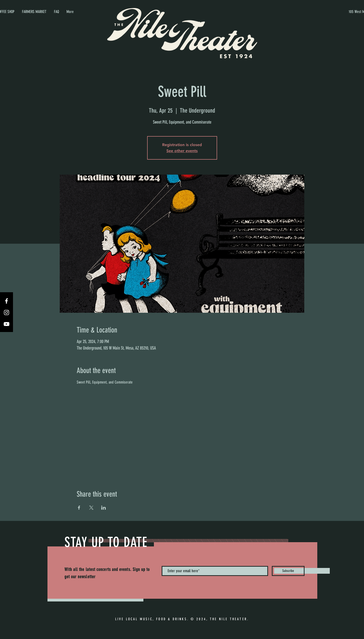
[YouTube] (6, 324)
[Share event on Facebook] (79, 508)
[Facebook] (6, 301)
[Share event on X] (91, 508)
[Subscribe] (288, 571)
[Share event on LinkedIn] (104, 508)
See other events (182, 151)
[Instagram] (6, 312)
